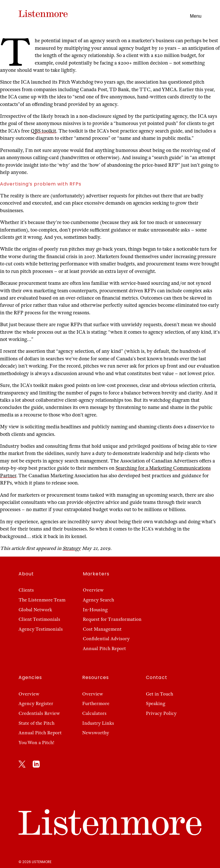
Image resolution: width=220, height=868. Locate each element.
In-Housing (95, 610)
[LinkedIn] (36, 765)
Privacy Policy (161, 713)
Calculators (94, 713)
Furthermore (96, 703)
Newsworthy (96, 733)
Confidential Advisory (106, 639)
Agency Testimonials (41, 629)
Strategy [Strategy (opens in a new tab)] (72, 548)
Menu (196, 16)
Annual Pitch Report (104, 648)
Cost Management (102, 629)
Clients (26, 590)
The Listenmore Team (42, 600)
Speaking (156, 703)
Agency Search (98, 600)
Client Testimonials (39, 619)
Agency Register (36, 703)
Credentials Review (39, 713)
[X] (22, 765)
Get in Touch (159, 694)
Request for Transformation (112, 619)
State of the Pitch (36, 723)
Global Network (35, 610)
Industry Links (98, 723)
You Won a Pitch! (36, 743)
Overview (93, 590)
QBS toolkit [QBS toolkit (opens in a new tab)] (43, 131)
